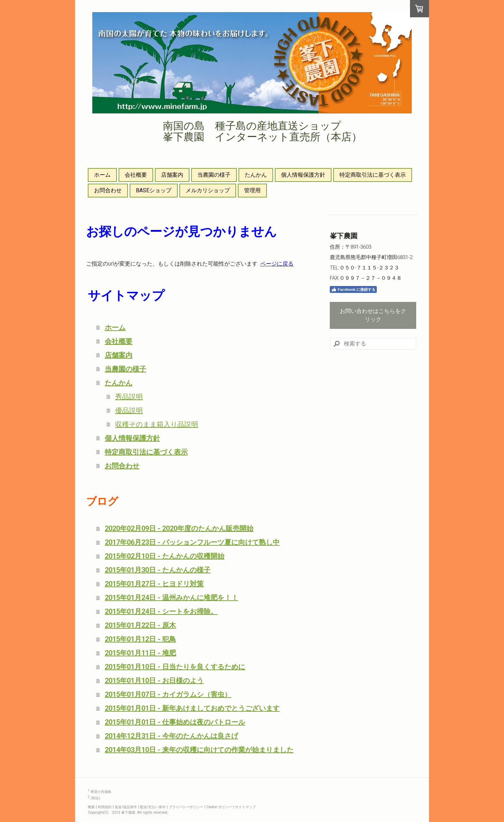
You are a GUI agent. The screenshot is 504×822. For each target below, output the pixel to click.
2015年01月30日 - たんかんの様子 (158, 570)
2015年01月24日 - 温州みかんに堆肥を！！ (171, 598)
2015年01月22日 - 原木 (140, 625)
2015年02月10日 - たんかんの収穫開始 (165, 556)
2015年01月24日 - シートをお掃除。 (161, 611)
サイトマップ (245, 807)
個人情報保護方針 (303, 175)
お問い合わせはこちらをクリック (373, 315)
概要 (91, 807)
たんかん (256, 175)
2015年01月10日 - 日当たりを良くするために (175, 667)
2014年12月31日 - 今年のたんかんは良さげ (171, 736)
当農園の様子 (214, 175)
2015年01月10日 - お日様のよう (154, 681)
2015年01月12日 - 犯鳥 (140, 639)
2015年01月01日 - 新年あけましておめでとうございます (192, 708)
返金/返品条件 (126, 807)
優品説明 (129, 410)
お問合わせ (108, 190)
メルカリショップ (208, 190)
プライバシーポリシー (186, 807)
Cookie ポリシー (219, 807)
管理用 (252, 190)
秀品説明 (129, 397)
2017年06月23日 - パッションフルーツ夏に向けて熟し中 (192, 542)
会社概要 (136, 175)
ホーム (102, 175)
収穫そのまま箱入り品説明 (157, 424)
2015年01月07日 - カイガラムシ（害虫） (168, 694)
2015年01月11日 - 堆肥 (140, 653)
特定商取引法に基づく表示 (373, 175)
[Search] (373, 344)
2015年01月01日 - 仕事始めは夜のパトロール (175, 722)
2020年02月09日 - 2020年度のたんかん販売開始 (179, 528)
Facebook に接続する (353, 289)
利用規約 (105, 807)
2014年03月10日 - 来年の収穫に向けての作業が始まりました (199, 750)
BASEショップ (154, 190)
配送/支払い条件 (153, 807)
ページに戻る (277, 264)
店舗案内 (172, 175)
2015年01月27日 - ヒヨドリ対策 (154, 584)
